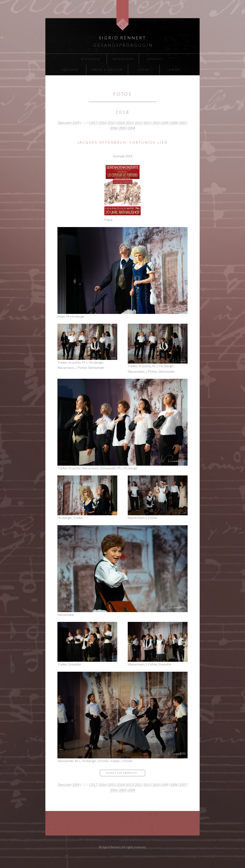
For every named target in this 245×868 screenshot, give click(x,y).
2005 (122, 128)
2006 (114, 128)
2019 (76, 123)
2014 (120, 123)
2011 (147, 123)
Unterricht (123, 59)
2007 (183, 123)
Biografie (91, 59)
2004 (131, 128)
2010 (156, 123)
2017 (94, 123)
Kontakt (155, 59)
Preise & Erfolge (107, 70)
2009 (165, 123)
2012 (138, 123)
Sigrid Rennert (123, 38)
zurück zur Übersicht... (123, 773)
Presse (175, 70)
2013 (129, 123)
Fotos (144, 70)
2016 (103, 123)
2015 (112, 123)
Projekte (70, 70)
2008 (174, 123)
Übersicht (64, 123)
